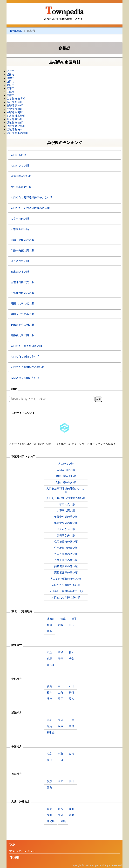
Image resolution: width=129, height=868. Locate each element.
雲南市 (10, 95)
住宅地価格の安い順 (22, 282)
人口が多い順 (18, 155)
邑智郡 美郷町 (15, 109)
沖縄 (63, 821)
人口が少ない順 (20, 166)
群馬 (49, 659)
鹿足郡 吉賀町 (15, 119)
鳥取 (61, 754)
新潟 (49, 686)
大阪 (61, 720)
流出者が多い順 (20, 272)
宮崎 (72, 815)
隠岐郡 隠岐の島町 (17, 133)
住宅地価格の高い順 (22, 293)
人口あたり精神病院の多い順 (27, 367)
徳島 (49, 787)
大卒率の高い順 (20, 229)
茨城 (61, 653)
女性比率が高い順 (21, 187)
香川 (72, 781)
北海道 (51, 619)
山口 (61, 760)
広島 (49, 754)
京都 (49, 720)
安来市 (10, 88)
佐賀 (61, 809)
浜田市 (10, 75)
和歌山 (51, 732)
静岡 (61, 699)
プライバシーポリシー (22, 851)
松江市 (10, 71)
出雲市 (10, 78)
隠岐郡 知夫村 (15, 129)
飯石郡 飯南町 (15, 102)
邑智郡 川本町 (15, 106)
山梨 (61, 692)
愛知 (72, 699)
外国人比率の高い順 (22, 314)
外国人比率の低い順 (22, 303)
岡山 (49, 760)
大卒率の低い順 (20, 219)
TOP (12, 845)
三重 (72, 720)
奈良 (72, 726)
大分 (61, 815)
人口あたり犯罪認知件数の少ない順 (31, 197)
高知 (61, 781)
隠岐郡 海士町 (15, 123)
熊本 (49, 815)
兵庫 (61, 726)
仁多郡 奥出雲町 (16, 99)
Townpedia (64, 10)
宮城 (61, 625)
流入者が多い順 (20, 261)
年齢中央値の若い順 (22, 240)
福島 (49, 631)
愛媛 (49, 781)
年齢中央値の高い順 (22, 250)
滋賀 (49, 726)
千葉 (72, 659)
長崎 (72, 809)
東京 (49, 653)
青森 (63, 619)
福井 (49, 692)
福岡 (49, 809)
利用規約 (14, 858)
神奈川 (51, 665)
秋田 (49, 625)
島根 (72, 754)
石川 (72, 686)
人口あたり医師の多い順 (25, 378)
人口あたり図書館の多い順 (26, 346)
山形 (72, 625)
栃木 (72, 653)
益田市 (10, 82)
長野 (72, 692)
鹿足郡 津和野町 (16, 116)
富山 (61, 686)
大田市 (10, 85)
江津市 (10, 92)
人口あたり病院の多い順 (25, 356)
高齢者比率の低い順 (22, 325)
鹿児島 (51, 821)
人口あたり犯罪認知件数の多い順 (30, 208)
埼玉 (61, 659)
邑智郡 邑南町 (15, 112)
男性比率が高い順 (21, 176)
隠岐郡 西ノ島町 (16, 126)
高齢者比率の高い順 (22, 335)
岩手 (74, 619)
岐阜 (49, 699)
